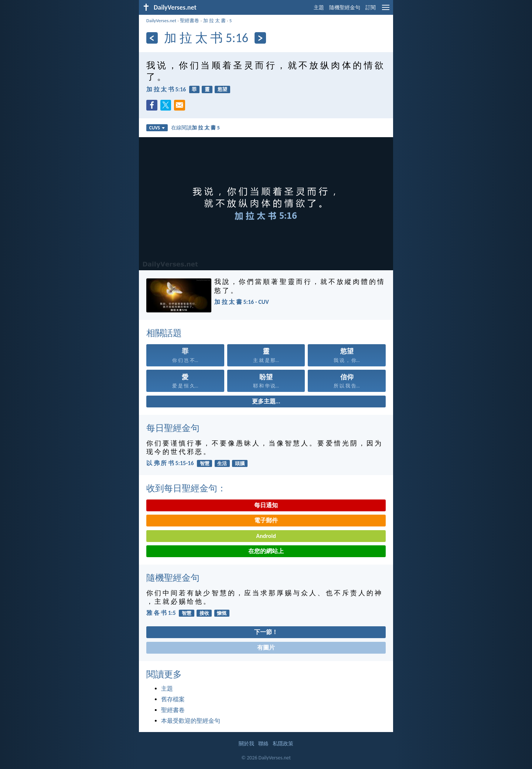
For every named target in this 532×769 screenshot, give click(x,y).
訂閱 (371, 8)
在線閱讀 (195, 128)
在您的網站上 (266, 551)
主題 (319, 8)
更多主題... (266, 401)
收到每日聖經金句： (186, 488)
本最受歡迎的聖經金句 (191, 721)
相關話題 (164, 333)
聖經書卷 (190, 21)
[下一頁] (260, 38)
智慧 (205, 463)
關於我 (246, 744)
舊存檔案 (173, 699)
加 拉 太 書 (214, 21)
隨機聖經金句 (345, 8)
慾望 (222, 89)
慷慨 (222, 613)
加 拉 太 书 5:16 (166, 89)
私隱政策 (283, 744)
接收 (204, 613)
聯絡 (263, 744)
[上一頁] (152, 38)
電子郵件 (266, 520)
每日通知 (266, 505)
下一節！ (266, 632)
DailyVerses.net (161, 21)
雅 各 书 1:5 (161, 613)
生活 (222, 463)
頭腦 (240, 463)
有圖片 (266, 648)
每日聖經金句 (173, 428)
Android (266, 536)
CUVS (157, 128)
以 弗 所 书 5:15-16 (170, 463)
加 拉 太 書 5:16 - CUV (242, 302)
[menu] (386, 10)
